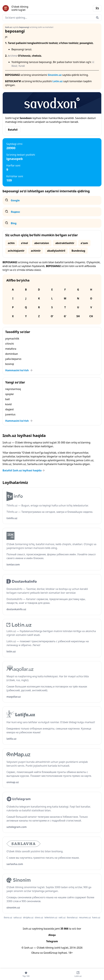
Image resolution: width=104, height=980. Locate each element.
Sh (78, 316)
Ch (91, 316)
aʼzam (84, 243)
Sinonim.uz (55, 75)
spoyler (10, 394)
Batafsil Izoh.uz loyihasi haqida (24, 470)
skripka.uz (28, 917)
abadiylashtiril (56, 251)
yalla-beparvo (13, 359)
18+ (70, 953)
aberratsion (42, 243)
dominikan (12, 354)
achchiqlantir (16, 251)
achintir (36, 251)
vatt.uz (62, 917)
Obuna (35, 953)
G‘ (65, 316)
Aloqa (52, 935)
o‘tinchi (10, 344)
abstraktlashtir (65, 243)
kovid (8, 404)
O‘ (52, 316)
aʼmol (24, 243)
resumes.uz (85, 917)
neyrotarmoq (13, 389)
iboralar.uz (72, 917)
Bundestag (78, 251)
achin (11, 243)
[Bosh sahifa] (27, 8)
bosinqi (10, 364)
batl (8, 399)
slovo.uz (39, 917)
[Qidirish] (97, 18)
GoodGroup (50, 953)
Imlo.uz (7, 464)
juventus (10, 414)
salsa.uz (18, 917)
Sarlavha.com (35, 464)
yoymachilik (12, 339)
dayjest (10, 409)
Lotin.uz (58, 81)
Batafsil (13, 130)
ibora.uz (8, 917)
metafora (11, 349)
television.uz (51, 917)
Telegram (52, 941)
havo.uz (96, 917)
